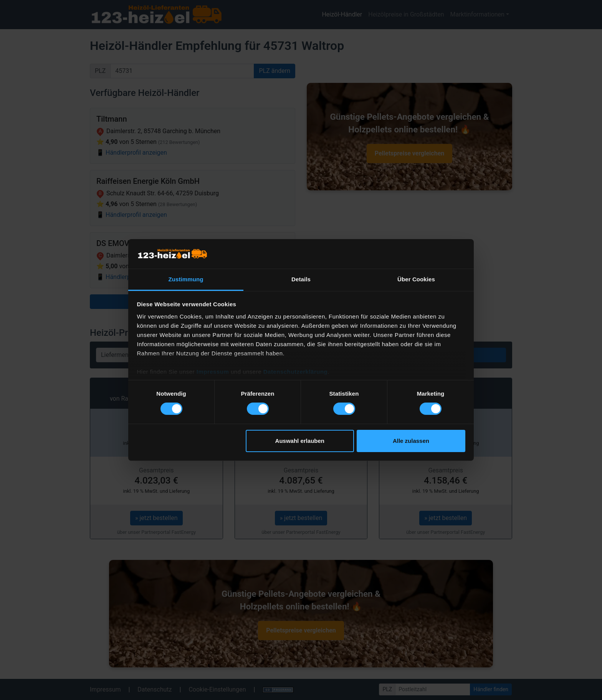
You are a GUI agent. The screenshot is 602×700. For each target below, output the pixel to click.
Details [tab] (301, 279)
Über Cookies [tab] (416, 279)
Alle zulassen (411, 441)
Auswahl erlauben (300, 441)
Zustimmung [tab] (186, 279)
